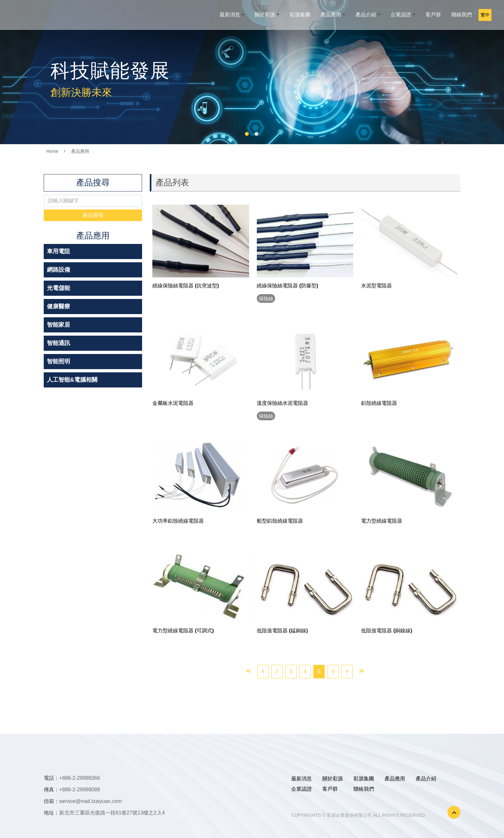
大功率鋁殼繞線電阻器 (178, 521)
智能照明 (59, 361)
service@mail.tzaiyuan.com (90, 801)
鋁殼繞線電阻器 (379, 403)
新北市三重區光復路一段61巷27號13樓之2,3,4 (112, 813)
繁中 (487, 18)
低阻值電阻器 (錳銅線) (282, 631)
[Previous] (263, 672)
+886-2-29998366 (80, 778)
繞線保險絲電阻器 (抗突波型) (186, 286)
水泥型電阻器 (376, 286)
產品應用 (80, 151)
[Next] (347, 672)
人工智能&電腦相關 (72, 380)
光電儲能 (59, 288)
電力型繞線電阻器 (382, 521)
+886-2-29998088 (80, 790)
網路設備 (59, 270)
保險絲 (267, 298)
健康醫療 (59, 306)
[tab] (93, 251)
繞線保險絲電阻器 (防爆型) (288, 286)
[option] (252, 72)
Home (52, 151)
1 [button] (247, 134)
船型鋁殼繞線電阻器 (280, 521)
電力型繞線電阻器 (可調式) (183, 631)
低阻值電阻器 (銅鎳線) (387, 631)
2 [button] (256, 134)
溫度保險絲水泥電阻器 (283, 403)
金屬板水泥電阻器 (173, 403)
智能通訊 (59, 343)
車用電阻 (59, 251)
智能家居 (59, 325)
